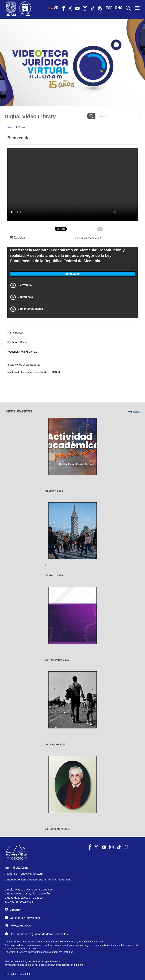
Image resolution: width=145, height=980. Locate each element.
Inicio (11, 127)
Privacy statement (19, 926)
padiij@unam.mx (74, 965)
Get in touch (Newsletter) (23, 918)
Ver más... (134, 412)
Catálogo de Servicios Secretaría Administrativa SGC (38, 879)
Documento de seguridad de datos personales (36, 934)
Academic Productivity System (24, 874)
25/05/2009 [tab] (72, 274)
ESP (109, 8)
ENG (119, 8)
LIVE (53, 8)
